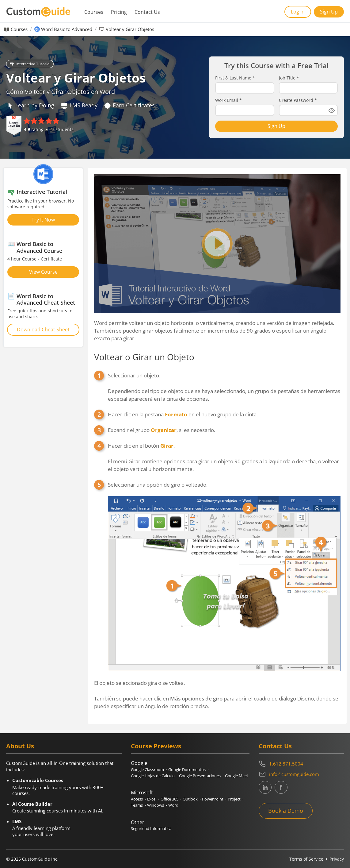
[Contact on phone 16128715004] (301, 764)
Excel (152, 799)
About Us (20, 746)
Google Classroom (147, 770)
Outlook (190, 799)
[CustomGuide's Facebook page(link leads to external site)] (281, 787)
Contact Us (147, 12)
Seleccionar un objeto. (224, 387)
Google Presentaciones (200, 776)
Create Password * (298, 100)
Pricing (119, 12)
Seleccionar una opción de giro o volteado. (224, 576)
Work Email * (228, 100)
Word (173, 805)
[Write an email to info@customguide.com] (301, 774)
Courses (94, 12)
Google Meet (237, 776)
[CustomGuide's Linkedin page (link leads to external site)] (265, 787)
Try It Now (43, 220)
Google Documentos (187, 770)
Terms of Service (306, 859)
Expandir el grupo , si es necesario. (162, 430)
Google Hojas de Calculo (153, 776)
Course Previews (156, 746)
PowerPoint (213, 799)
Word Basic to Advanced (67, 29)
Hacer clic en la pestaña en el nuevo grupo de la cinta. (183, 414)
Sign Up (329, 12)
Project (234, 799)
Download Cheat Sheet (43, 330)
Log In (298, 12)
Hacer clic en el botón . (224, 457)
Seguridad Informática (151, 828)
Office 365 (169, 799)
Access (137, 799)
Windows (156, 805)
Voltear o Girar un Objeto (144, 357)
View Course (43, 272)
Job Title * (289, 78)
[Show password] (332, 110)
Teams (137, 805)
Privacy (337, 859)
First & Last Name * (235, 78)
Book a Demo (286, 811)
